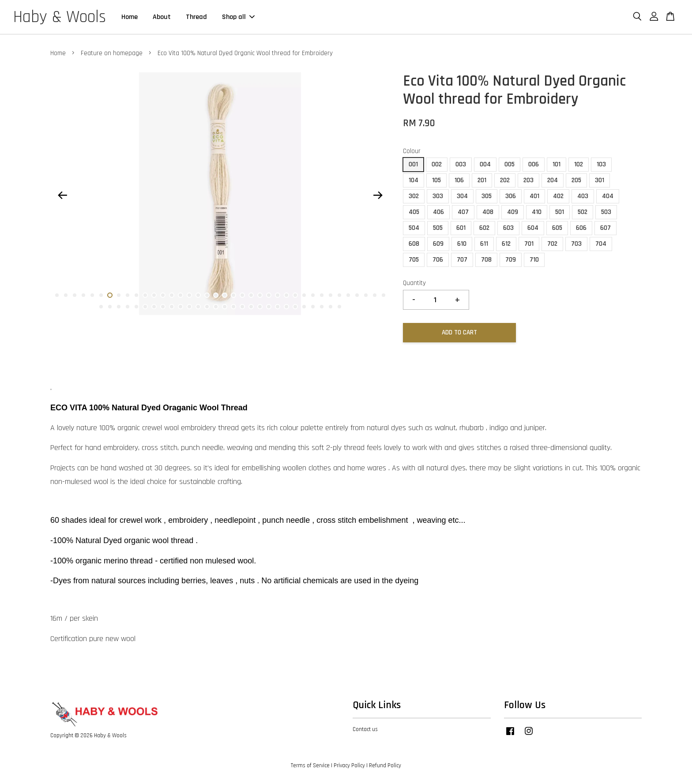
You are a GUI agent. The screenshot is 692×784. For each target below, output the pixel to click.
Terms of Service (310, 765)
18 (207, 295)
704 (601, 244)
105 (436, 180)
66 (339, 307)
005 (510, 164)
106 (459, 180)
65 (331, 307)
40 (110, 307)
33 (339, 295)
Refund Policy (385, 765)
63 (313, 307)
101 (557, 164)
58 (269, 307)
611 (484, 244)
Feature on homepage (112, 53)
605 (557, 228)
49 (189, 307)
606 (581, 228)
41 (119, 307)
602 (484, 228)
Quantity (414, 283)
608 (414, 244)
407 (463, 212)
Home (130, 17)
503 (606, 212)
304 (462, 196)
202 (505, 180)
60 (286, 307)
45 (154, 307)
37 (375, 295)
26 (278, 295)
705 (414, 260)
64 (322, 307)
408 (488, 212)
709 (511, 260)
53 (225, 307)
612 (506, 244)
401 (534, 196)
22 (242, 295)
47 (172, 307)
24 (260, 295)
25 (269, 295)
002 (437, 164)
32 (331, 295)
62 (304, 307)
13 (163, 295)
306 (511, 196)
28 (295, 295)
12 (154, 295)
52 (216, 307)
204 (553, 180)
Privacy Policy (349, 765)
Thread (196, 17)
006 (534, 164)
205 (576, 180)
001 (413, 164)
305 (487, 196)
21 (233, 295)
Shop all (238, 17)
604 (533, 228)
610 (462, 244)
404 (608, 196)
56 (251, 307)
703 (576, 244)
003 (461, 164)
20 (225, 295)
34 (348, 295)
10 (136, 295)
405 (414, 212)
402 (558, 196)
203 (528, 180)
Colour (412, 151)
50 (198, 307)
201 (482, 180)
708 (486, 260)
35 (357, 295)
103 (601, 164)
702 (552, 244)
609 (438, 244)
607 (605, 228)
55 (242, 307)
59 (278, 307)
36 (366, 295)
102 (579, 164)
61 (295, 307)
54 (233, 307)
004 (485, 164)
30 (313, 295)
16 (189, 295)
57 (260, 307)
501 (560, 212)
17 (198, 295)
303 (438, 196)
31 (322, 295)
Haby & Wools (60, 17)
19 (216, 295)
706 (438, 260)
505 (438, 228)
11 (145, 295)
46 (163, 307)
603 (508, 228)
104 (414, 180)
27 (286, 295)
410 (537, 212)
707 (462, 260)
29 (304, 295)
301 (600, 180)
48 (181, 307)
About (162, 17)
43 (136, 307)
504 (414, 228)
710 (534, 260)
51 (207, 307)
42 (128, 307)
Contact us (365, 729)
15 (181, 295)
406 (438, 212)
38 (384, 295)
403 (583, 196)
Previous (62, 195)
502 (583, 212)
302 (414, 196)
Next (378, 195)
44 (145, 307)
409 (513, 212)
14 (172, 295)
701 (529, 244)
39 (101, 307)
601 (461, 228)
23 (251, 295)
